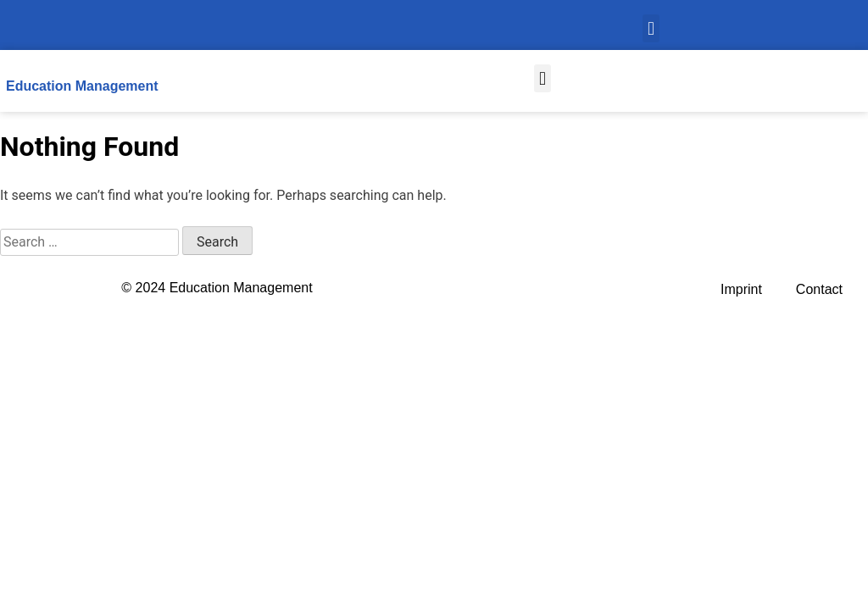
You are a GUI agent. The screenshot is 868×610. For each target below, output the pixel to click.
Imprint (741, 289)
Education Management (82, 86)
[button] (651, 28)
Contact (819, 289)
